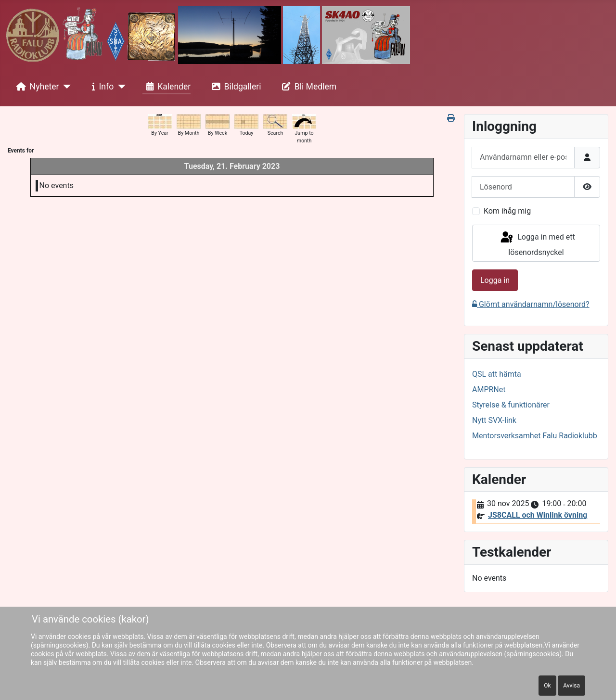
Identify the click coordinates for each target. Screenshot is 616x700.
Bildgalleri (235, 87)
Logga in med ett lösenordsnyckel (537, 244)
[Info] (120, 87)
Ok (547, 686)
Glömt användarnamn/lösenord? (531, 304)
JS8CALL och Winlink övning (538, 515)
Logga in (495, 280)
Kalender (167, 87)
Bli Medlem (308, 87)
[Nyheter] (65, 87)
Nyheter (36, 87)
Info (101, 87)
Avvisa (571, 686)
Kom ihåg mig (507, 211)
